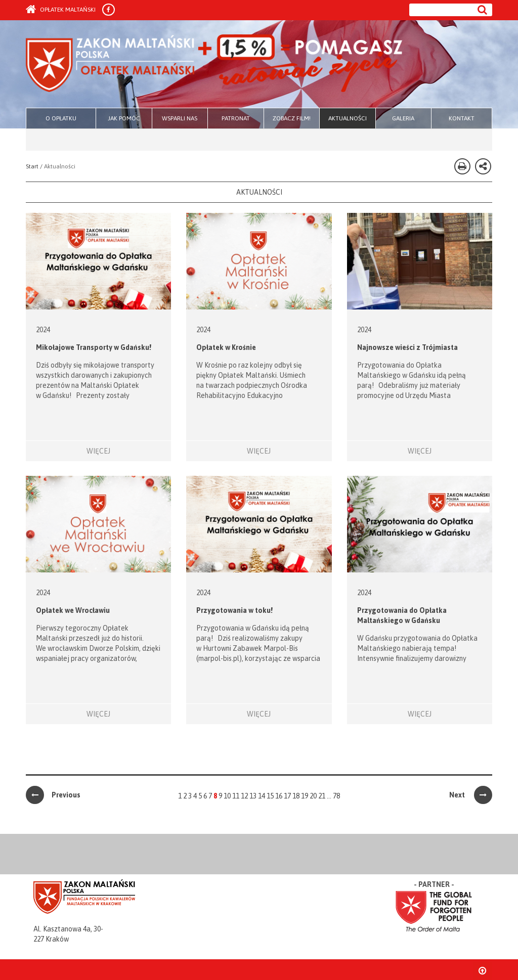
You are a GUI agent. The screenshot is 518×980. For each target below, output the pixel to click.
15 (270, 796)
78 (336, 796)
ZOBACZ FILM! (292, 118)
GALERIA (403, 118)
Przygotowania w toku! (234, 610)
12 (244, 796)
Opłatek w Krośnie (226, 347)
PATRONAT (236, 118)
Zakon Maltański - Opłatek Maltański (215, 65)
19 (305, 796)
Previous (53, 795)
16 (279, 796)
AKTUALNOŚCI (348, 118)
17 (287, 796)
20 (313, 796)
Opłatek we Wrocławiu (73, 610)
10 (227, 796)
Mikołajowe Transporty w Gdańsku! (94, 347)
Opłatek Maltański (61, 10)
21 (322, 796)
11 (236, 796)
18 (296, 796)
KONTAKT (462, 118)
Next (471, 795)
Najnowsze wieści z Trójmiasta (407, 347)
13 (253, 796)
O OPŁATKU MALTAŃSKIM (61, 122)
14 (262, 796)
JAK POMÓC (124, 118)
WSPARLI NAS (180, 118)
